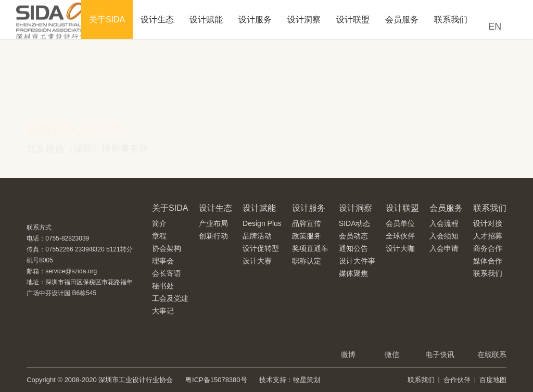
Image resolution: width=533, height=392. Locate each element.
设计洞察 (304, 20)
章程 (159, 236)
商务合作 (488, 248)
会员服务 (402, 20)
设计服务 (255, 20)
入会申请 (444, 248)
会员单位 (400, 223)
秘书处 (163, 286)
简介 (159, 223)
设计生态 (157, 20)
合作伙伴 (457, 380)
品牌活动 (257, 236)
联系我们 (451, 20)
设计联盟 (353, 20)
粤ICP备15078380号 (216, 380)
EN (495, 27)
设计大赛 (257, 261)
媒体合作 (488, 261)
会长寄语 (167, 273)
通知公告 (353, 248)
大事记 (163, 311)
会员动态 (353, 236)
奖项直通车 (310, 248)
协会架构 (167, 248)
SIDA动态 (355, 223)
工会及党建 (170, 298)
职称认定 (307, 261)
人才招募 (488, 236)
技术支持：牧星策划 (290, 380)
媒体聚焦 (353, 273)
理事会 (163, 261)
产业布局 (213, 223)
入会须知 (444, 236)
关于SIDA (107, 20)
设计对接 (488, 223)
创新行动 (213, 236)
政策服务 (307, 236)
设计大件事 (357, 261)
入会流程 (444, 223)
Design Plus (262, 223)
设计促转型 (261, 248)
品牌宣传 (307, 223)
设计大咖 (400, 248)
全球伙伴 (400, 236)
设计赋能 (206, 20)
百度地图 (493, 380)
